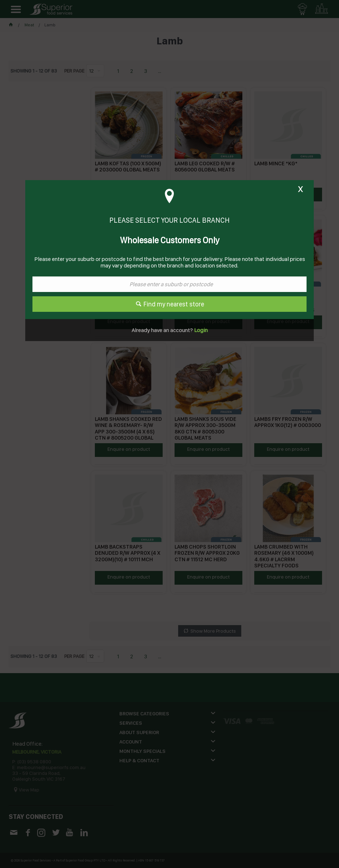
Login (200, 330)
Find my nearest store (174, 304)
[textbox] (169, 284)
